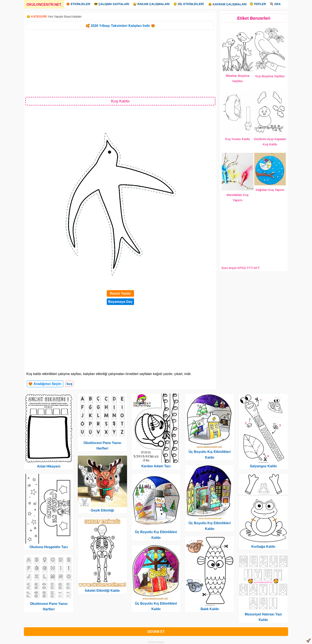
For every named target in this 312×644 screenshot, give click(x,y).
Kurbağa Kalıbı (263, 547)
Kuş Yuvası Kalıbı (237, 139)
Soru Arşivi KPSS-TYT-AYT (240, 268)
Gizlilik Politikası (156, 642)
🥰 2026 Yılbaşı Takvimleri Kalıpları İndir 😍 (120, 26)
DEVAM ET (156, 632)
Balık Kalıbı (210, 609)
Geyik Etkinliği (102, 510)
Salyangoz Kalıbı (263, 466)
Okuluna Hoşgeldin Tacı (49, 547)
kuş (70, 384)
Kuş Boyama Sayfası (270, 76)
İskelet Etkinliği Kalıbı (102, 591)
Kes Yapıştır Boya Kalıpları (65, 17)
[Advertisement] (120, 63)
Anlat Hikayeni (49, 466)
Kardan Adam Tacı (156, 466)
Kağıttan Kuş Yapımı (270, 190)
